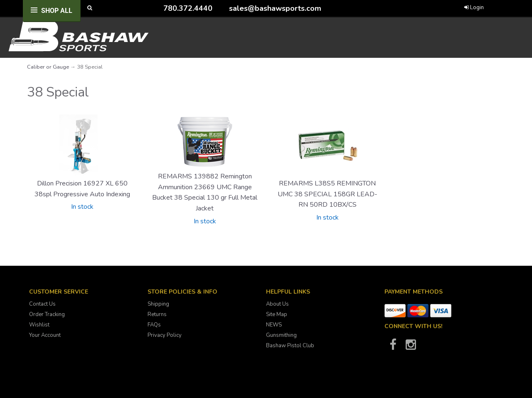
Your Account (45, 335)
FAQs (154, 325)
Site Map (277, 314)
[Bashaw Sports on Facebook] (393, 347)
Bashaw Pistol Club (290, 346)
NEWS (274, 325)
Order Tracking (47, 314)
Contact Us (42, 304)
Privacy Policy (165, 335)
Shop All (57, 11)
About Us (277, 304)
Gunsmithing (281, 335)
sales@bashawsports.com (275, 8)
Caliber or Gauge (48, 67)
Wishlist (39, 325)
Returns (157, 314)
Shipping (158, 304)
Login (474, 7)
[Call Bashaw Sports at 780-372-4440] (157, 8)
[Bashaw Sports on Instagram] (411, 347)
